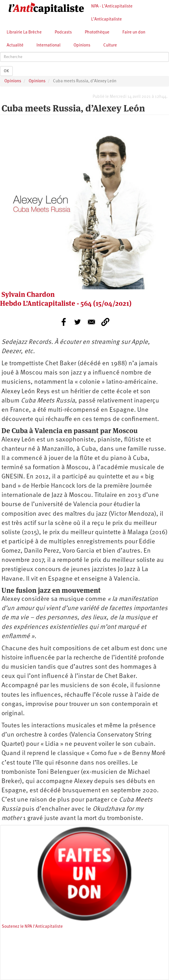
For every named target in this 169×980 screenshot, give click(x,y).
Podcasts (63, 32)
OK (6, 71)
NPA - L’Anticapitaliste (112, 6)
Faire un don (134, 32)
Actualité (15, 45)
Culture (110, 45)
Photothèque (97, 32)
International (48, 45)
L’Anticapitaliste (106, 19)
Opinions (82, 45)
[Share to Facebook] (64, 322)
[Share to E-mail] (91, 322)
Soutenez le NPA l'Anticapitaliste (32, 927)
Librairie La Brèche (24, 32)
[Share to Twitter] (78, 322)
